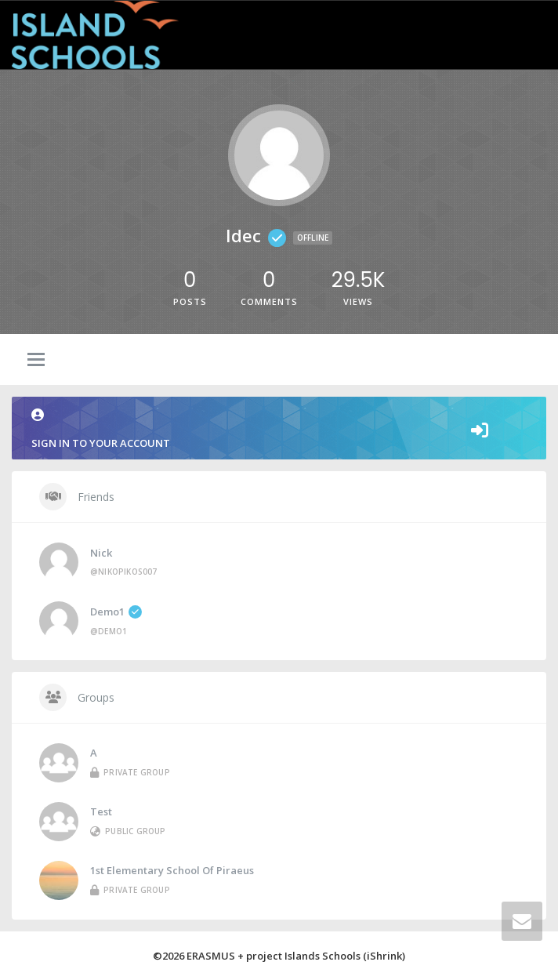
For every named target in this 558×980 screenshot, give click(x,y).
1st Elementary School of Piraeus (172, 870)
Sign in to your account (279, 429)
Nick (101, 553)
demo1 (116, 612)
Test (101, 811)
